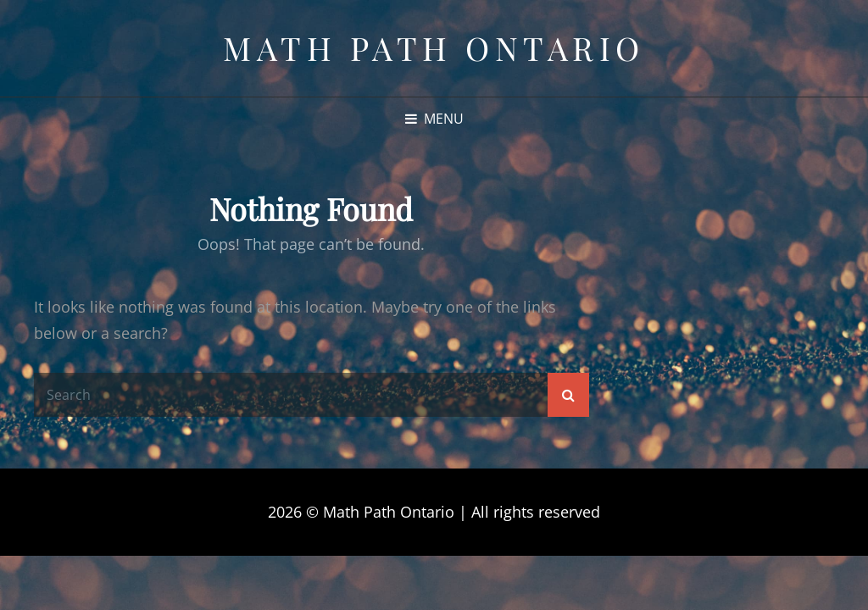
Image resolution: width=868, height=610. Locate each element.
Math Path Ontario (434, 48)
